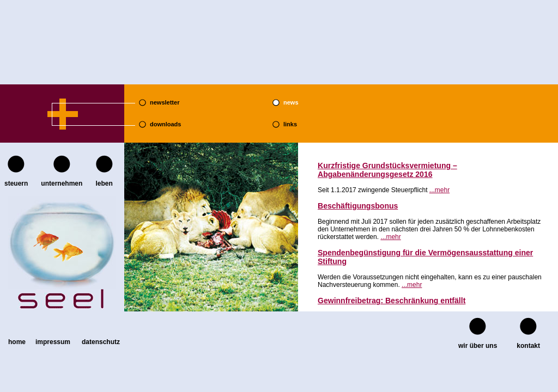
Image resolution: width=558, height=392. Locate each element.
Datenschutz (101, 342)
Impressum (53, 342)
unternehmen (62, 183)
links (290, 124)
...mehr (439, 190)
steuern (16, 183)
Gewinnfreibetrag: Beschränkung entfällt (392, 301)
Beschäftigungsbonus (358, 206)
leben (104, 183)
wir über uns (478, 346)
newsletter (165, 102)
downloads (165, 124)
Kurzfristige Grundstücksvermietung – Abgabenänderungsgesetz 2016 (387, 170)
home (17, 342)
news (291, 102)
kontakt (528, 346)
